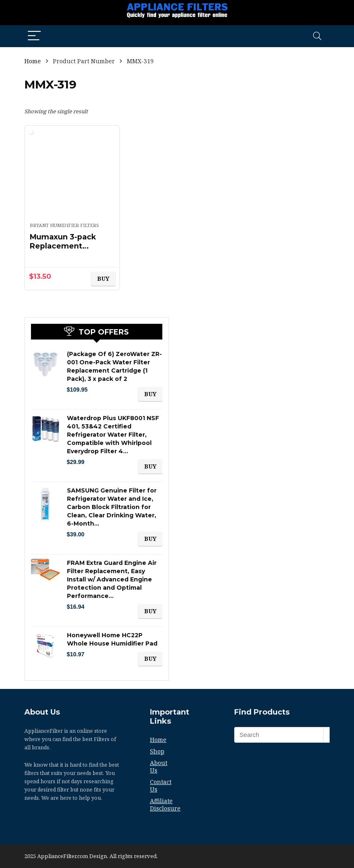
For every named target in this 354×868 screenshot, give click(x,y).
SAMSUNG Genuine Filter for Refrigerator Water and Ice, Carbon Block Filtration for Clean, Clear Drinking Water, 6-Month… (112, 507)
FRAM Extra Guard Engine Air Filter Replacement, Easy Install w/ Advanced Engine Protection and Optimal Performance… (112, 579)
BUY (103, 279)
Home (33, 61)
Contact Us (161, 786)
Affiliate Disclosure (165, 805)
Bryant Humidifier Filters (64, 225)
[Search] (317, 36)
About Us (159, 766)
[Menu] (34, 36)
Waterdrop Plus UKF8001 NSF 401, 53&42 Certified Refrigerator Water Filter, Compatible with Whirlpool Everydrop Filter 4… (113, 435)
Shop (157, 751)
